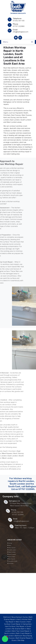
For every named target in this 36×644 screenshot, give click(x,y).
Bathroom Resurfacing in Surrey (16, 617)
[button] (5, 639)
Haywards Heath (15, 557)
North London (15, 553)
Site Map (21, 640)
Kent (13, 548)
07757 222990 (28, 515)
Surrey (14, 547)
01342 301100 (28, 512)
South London (15, 551)
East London (15, 555)
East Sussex (14, 556)
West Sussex (15, 550)
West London (15, 552)
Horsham (14, 558)
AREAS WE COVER (16, 545)
